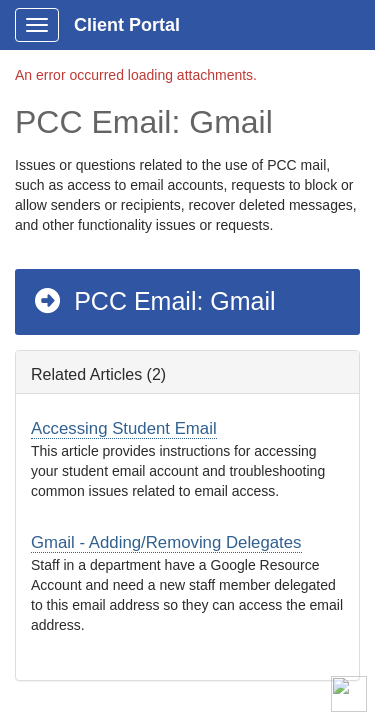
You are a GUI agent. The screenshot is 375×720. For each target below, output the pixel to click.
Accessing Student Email (124, 428)
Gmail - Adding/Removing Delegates (166, 542)
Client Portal (127, 25)
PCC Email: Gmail (154, 301)
